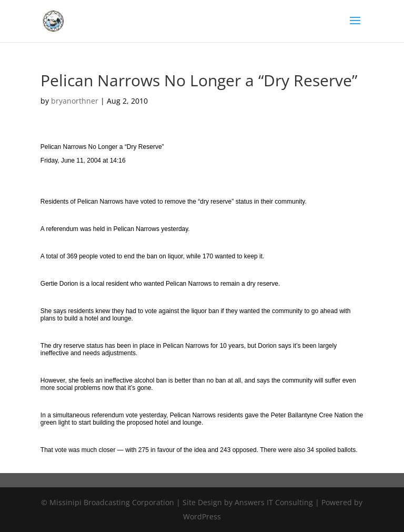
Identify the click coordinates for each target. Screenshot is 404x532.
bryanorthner (75, 101)
